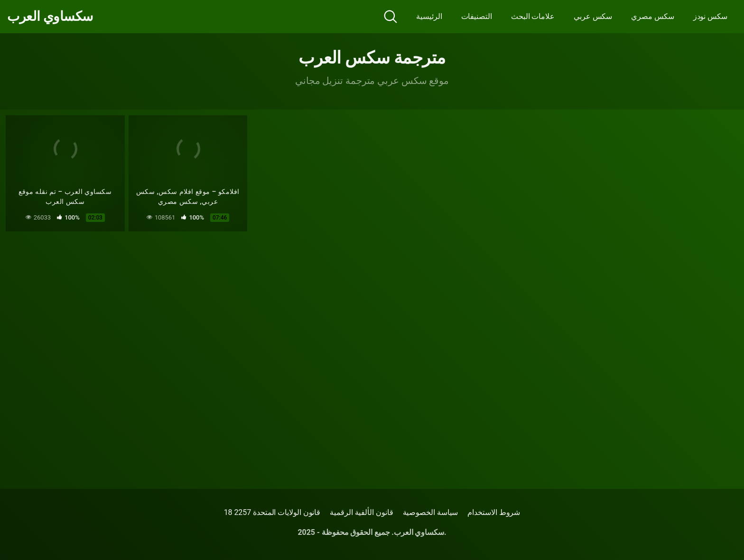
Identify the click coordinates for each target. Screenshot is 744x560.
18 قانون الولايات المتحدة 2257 (272, 512)
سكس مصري (652, 16)
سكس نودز (710, 16)
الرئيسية (429, 16)
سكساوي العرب (50, 17)
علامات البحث (533, 16)
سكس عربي (593, 16)
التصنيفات (477, 16)
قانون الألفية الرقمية (361, 512)
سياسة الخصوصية (431, 512)
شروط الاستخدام (494, 512)
